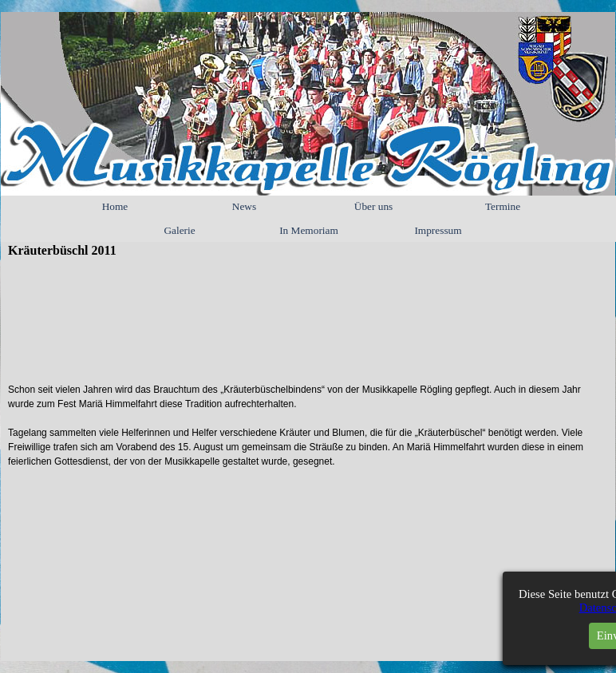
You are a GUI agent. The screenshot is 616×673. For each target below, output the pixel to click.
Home (115, 206)
